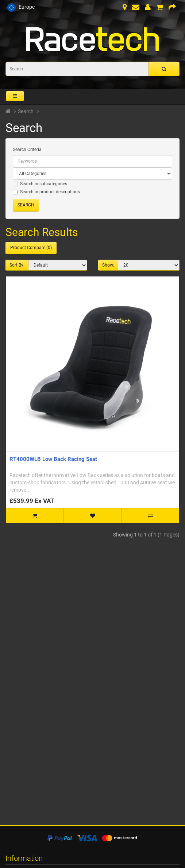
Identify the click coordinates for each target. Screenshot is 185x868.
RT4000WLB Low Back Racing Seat (53, 459)
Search (26, 111)
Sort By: (17, 265)
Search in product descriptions (46, 192)
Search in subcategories (40, 184)
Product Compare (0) (31, 248)
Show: (108, 265)
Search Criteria (27, 150)
